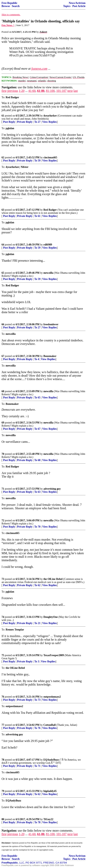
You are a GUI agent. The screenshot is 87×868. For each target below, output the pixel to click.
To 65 (37, 398)
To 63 (37, 492)
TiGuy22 (48, 819)
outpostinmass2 (52, 697)
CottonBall (50, 725)
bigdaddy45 (50, 791)
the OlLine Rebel (53, 579)
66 (3, 324)
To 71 (37, 766)
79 (3, 791)
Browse (6, 6)
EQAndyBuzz (51, 760)
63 (3, 210)
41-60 (32, 91)
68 (3, 391)
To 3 (37, 662)
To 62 (37, 585)
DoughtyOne (51, 617)
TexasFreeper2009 (54, 655)
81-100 (50, 91)
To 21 (37, 623)
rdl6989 (48, 245)
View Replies (50, 122)
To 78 (37, 822)
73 (3, 579)
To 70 (37, 527)
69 (3, 423)
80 (3, 819)
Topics (67, 6)
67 (3, 356)
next (70, 91)
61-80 (41, 91)
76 (3, 697)
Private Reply (25, 122)
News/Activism (77, 3)
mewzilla (48, 273)
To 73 (37, 700)
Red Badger (50, 210)
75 (3, 655)
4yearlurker (50, 116)
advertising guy (52, 489)
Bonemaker (50, 356)
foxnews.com (39, 69)
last (76, 91)
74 (3, 617)
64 (3, 245)
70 (3, 454)
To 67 (37, 429)
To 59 (37, 161)
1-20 (22, 91)
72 (3, 520)
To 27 (37, 122)
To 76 (37, 728)
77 (3, 725)
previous (13, 91)
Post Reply (9, 122)
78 (3, 760)
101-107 (61, 91)
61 (3, 116)
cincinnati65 (50, 157)
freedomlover (51, 324)
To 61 (37, 216)
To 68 (37, 460)
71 (3, 489)
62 (3, 157)
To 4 (37, 359)
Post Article (79, 6)
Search (16, 6)
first (4, 91)
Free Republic (9, 3)
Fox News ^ (8, 25)
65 (3, 273)
